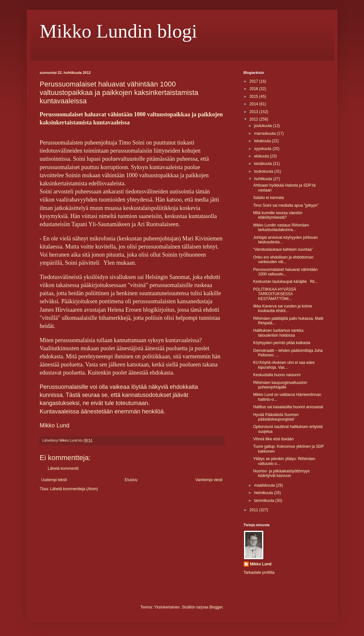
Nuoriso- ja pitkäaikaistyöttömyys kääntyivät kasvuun (281, 473)
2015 (254, 97)
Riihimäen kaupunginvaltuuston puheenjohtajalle (280, 385)
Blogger (216, 607)
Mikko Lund (261, 564)
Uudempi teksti (54, 480)
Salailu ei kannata (268, 198)
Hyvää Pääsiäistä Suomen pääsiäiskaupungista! (276, 417)
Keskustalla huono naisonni (277, 375)
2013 (254, 112)
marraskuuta (265, 133)
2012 (254, 119)
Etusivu (131, 480)
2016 (254, 89)
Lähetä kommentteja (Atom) (74, 489)
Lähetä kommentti (63, 468)
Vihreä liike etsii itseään (273, 439)
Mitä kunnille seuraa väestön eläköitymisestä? (278, 215)
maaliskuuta (265, 485)
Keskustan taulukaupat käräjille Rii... (285, 282)
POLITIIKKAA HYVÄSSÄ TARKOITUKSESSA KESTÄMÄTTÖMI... (275, 294)
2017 (254, 81)
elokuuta (262, 156)
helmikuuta (264, 493)
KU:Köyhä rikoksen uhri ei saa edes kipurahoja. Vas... (284, 365)
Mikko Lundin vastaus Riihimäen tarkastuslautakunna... (281, 227)
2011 (254, 510)
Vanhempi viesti (209, 480)
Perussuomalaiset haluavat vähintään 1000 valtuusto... (285, 272)
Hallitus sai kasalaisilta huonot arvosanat (288, 407)
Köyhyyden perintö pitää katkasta (282, 343)
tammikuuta (265, 501)
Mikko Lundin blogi (119, 31)
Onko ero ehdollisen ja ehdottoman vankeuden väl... (283, 260)
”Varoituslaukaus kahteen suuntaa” (283, 249)
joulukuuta (263, 126)
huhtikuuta (264, 179)
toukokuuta (264, 171)
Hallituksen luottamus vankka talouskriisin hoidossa (278, 333)
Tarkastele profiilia (259, 572)
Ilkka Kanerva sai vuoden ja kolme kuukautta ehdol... (282, 308)
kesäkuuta (263, 164)
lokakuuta (263, 141)
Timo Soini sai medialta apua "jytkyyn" (286, 205)
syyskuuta (263, 149)
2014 (254, 104)
